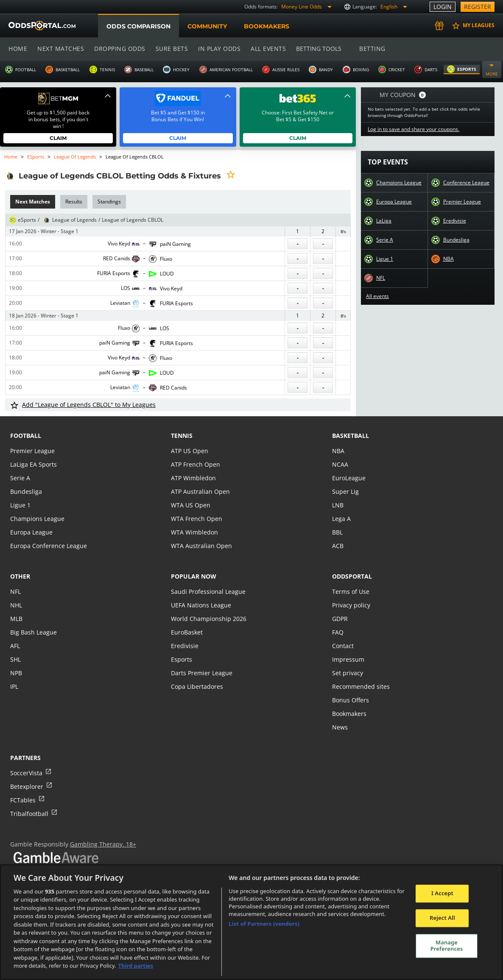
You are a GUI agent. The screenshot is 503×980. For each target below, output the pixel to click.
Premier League (462, 202)
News (340, 727)
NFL (381, 278)
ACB (338, 546)
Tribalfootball (29, 814)
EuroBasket (187, 632)
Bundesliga (456, 240)
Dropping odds (118, 49)
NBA (448, 259)
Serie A (384, 240)
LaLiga (384, 221)
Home (18, 49)
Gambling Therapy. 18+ (100, 844)
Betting (368, 49)
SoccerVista (26, 773)
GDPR (340, 619)
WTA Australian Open (200, 546)
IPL (14, 686)
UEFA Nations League (200, 605)
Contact (343, 646)
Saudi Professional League (207, 592)
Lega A (341, 519)
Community (207, 26)
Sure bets (170, 49)
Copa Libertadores (196, 686)
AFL (15, 646)
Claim (58, 138)
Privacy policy (351, 605)
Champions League (399, 183)
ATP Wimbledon (193, 478)
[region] (251, 922)
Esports (181, 659)
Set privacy (347, 673)
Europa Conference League (48, 546)
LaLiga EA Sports (33, 464)
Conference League (466, 183)
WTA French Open (196, 519)
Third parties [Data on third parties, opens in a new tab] (136, 966)
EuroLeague (349, 478)
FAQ (338, 632)
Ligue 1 (385, 259)
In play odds (217, 49)
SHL (15, 659)
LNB (338, 505)
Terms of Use (350, 592)
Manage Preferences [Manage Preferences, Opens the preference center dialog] (447, 946)
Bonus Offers (350, 700)
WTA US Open (190, 505)
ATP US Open (189, 451)
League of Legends (75, 157)
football (26, 436)
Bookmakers (266, 26)
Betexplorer (27, 787)
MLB (16, 619)
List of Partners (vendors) (264, 924)
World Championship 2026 (208, 619)
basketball (351, 436)
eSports (36, 157)
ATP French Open (195, 464)
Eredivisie (454, 221)
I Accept (442, 894)
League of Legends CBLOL (133, 220)
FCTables (22, 800)
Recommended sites (360, 686)
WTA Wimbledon (194, 532)
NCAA (340, 464)
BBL (337, 532)
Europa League (394, 202)
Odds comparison (138, 26)
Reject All (442, 918)
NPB (16, 673)
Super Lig (345, 491)
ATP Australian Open (199, 491)
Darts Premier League (201, 673)
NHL (16, 605)
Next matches (60, 49)
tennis (182, 436)
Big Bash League (33, 632)
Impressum (348, 659)
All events (265, 49)
